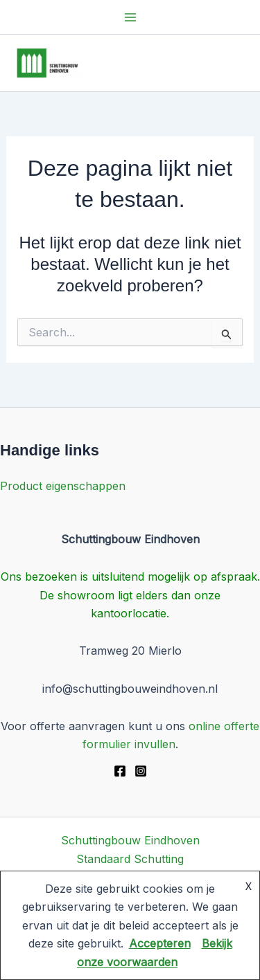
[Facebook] (120, 771)
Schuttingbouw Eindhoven (130, 840)
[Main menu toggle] (130, 17)
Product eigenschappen (63, 486)
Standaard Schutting (130, 859)
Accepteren (160, 943)
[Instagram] (141, 771)
